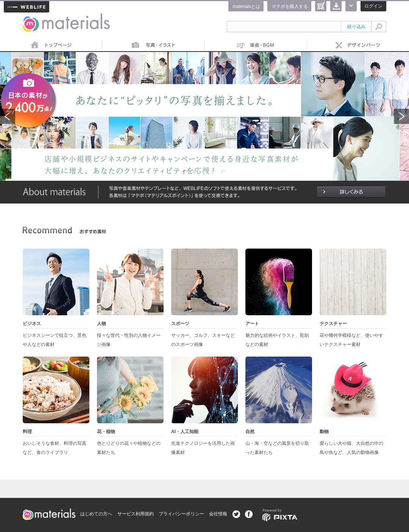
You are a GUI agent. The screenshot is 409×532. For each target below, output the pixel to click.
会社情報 (218, 514)
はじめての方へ (96, 514)
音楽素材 (256, 45)
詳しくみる (351, 192)
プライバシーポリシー (181, 514)
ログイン (373, 6)
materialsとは (246, 6)
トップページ (51, 45)
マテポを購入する (290, 6)
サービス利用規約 (136, 514)
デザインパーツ (358, 45)
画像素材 (153, 45)
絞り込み (356, 27)
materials (31, 18)
